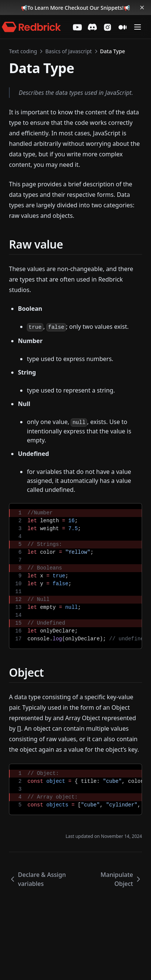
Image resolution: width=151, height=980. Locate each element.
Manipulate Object (121, 879)
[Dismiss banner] (142, 7)
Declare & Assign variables (37, 879)
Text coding (23, 51)
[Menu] (138, 27)
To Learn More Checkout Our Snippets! (75, 8)
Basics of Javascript (68, 51)
